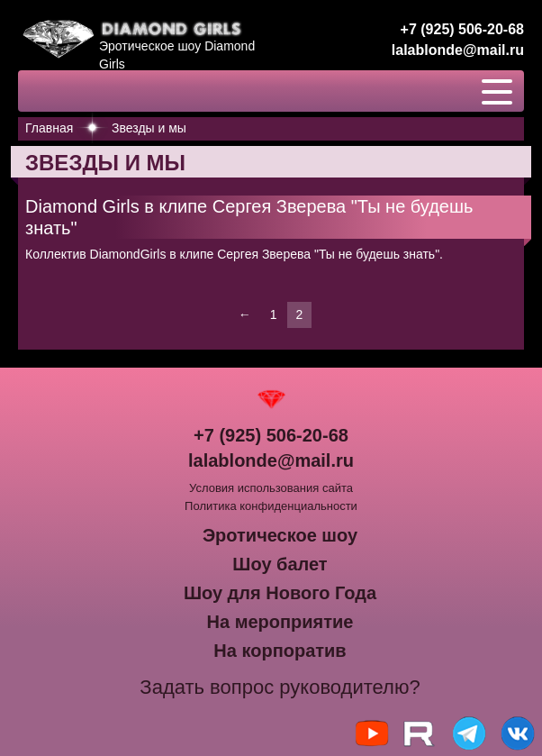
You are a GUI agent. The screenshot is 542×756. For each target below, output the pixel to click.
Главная (49, 128)
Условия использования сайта (271, 488)
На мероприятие (280, 622)
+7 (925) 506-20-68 (462, 29)
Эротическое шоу (280, 535)
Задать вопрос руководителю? (280, 687)
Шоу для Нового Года (280, 593)
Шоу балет (280, 564)
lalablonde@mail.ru (458, 50)
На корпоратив (280, 651)
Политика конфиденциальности (271, 506)
